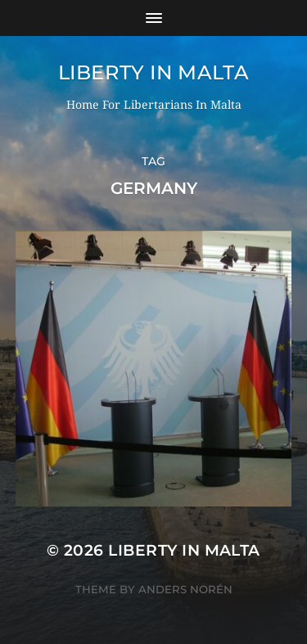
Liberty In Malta (154, 72)
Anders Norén (185, 589)
